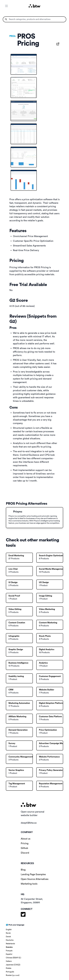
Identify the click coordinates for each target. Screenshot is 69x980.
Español (9, 954)
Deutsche (10, 940)
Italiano (9, 961)
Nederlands (10, 944)
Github (24, 848)
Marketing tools (29, 884)
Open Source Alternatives (35, 879)
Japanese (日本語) (13, 965)
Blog (23, 870)
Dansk (8, 937)
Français (9, 951)
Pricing (25, 843)
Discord (25, 853)
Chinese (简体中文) (13, 958)
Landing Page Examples (33, 874)
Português (10, 972)
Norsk (8, 933)
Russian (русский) (13, 975)
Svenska (9, 947)
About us (26, 839)
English (9, 930)
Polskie (9, 968)
